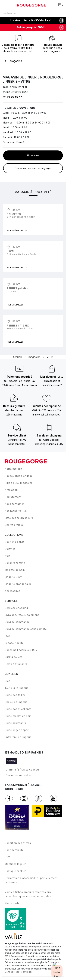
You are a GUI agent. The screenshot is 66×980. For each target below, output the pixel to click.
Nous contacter (14, 504)
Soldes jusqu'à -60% (31, 27)
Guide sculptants (15, 723)
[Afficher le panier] (61, 4)
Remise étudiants (16, 664)
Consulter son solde (18, 775)
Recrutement (13, 497)
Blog (8, 681)
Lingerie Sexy (13, 577)
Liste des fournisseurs (19, 518)
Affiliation (11, 490)
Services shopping (16, 608)
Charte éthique (14, 525)
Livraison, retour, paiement (22, 615)
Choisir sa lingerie (16, 702)
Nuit (7, 556)
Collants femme (15, 563)
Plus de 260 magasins (19, 483)
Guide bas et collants (18, 709)
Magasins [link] (16, 61)
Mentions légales (16, 864)
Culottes (10, 549)
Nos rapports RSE (16, 511)
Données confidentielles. (19, 972)
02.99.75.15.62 (12, 97)
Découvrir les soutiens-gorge (33, 168)
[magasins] (34, 357)
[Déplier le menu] (6, 5)
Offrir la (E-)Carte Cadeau (22, 770)
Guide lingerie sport (17, 730)
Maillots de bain (15, 570)
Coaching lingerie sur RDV (21, 650)
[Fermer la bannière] (62, 27)
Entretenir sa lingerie (18, 737)
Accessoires (12, 591)
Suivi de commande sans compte (26, 629)
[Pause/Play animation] (62, 20)
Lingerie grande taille (18, 584)
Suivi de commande (17, 622)
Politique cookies (16, 871)
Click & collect (14, 657)
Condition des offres (18, 843)
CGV (7, 857)
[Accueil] (17, 357)
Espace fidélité (14, 643)
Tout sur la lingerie (17, 688)
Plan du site (12, 903)
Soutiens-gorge (15, 542)
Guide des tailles (15, 695)
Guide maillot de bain (18, 716)
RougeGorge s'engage (19, 476)
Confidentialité (14, 850)
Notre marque (14, 469)
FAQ (7, 636)
